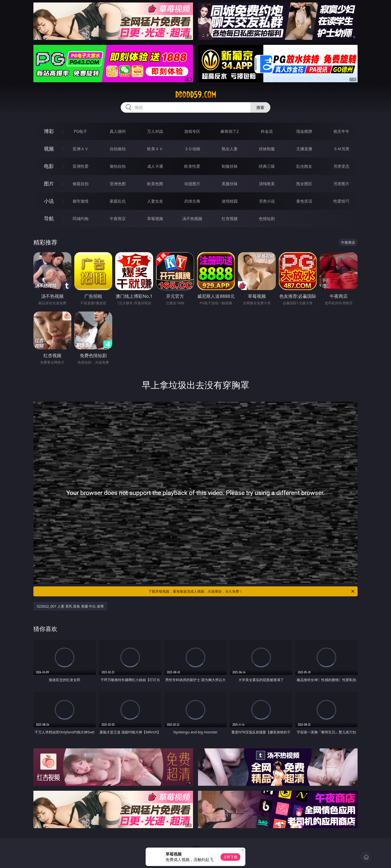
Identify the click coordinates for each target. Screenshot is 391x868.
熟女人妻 (230, 149)
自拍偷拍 (118, 149)
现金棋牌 (304, 131)
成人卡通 (155, 166)
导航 (49, 218)
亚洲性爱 (81, 166)
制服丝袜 (230, 166)
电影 (49, 166)
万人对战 (155, 131)
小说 (49, 201)
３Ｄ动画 (192, 149)
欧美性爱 (192, 166)
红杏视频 (230, 219)
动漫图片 (192, 184)
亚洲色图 (118, 184)
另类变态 (341, 166)
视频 (49, 149)
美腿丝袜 (230, 184)
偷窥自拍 (81, 184)
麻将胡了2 (230, 131)
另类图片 (341, 184)
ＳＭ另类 (341, 149)
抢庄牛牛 (341, 131)
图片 (49, 184)
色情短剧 (267, 219)
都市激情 (81, 201)
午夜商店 (118, 219)
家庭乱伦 (118, 201)
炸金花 (267, 131)
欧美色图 (155, 184)
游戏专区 (192, 131)
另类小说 (267, 201)
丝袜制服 (267, 149)
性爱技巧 (341, 201)
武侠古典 (192, 201)
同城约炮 (81, 219)
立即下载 (230, 857)
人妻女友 (155, 201)
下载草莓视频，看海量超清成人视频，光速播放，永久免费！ (252, 591)
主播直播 (304, 149)
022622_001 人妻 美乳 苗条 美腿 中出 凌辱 (70, 606)
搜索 (260, 107)
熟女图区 (304, 184)
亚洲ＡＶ (81, 149)
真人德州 (118, 131)
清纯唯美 (267, 184)
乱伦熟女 (304, 166)
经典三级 (267, 166)
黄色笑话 (304, 201)
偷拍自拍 (118, 166)
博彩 (49, 131)
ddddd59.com (196, 95)
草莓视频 (155, 219)
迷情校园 (230, 201)
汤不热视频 (192, 219)
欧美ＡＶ (155, 149)
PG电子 (80, 131)
